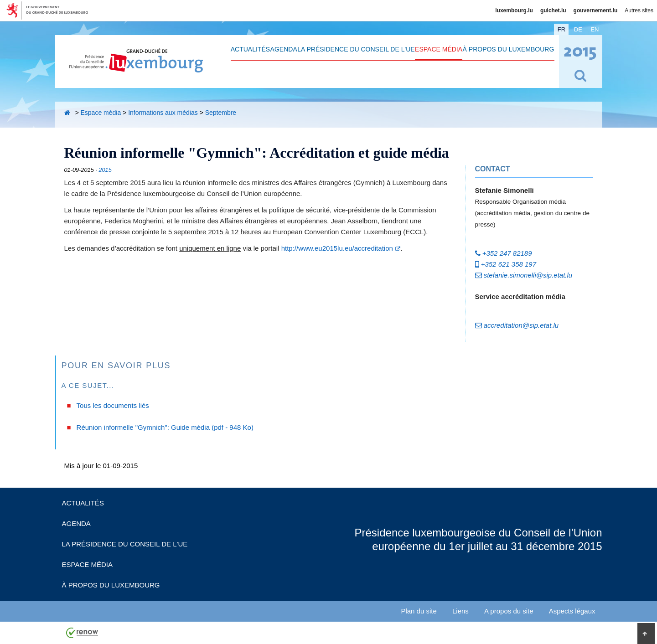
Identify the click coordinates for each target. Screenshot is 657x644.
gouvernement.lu (596, 10)
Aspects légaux (572, 611)
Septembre (221, 113)
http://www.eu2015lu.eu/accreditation (337, 248)
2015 (105, 170)
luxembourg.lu (514, 10)
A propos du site (509, 611)
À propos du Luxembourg (509, 49)
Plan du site (419, 611)
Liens (460, 611)
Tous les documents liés (113, 405)
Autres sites (639, 10)
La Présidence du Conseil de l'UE (356, 49)
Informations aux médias (163, 113)
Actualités (250, 49)
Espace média (439, 49)
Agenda (284, 49)
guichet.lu (553, 10)
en (595, 29)
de (578, 29)
